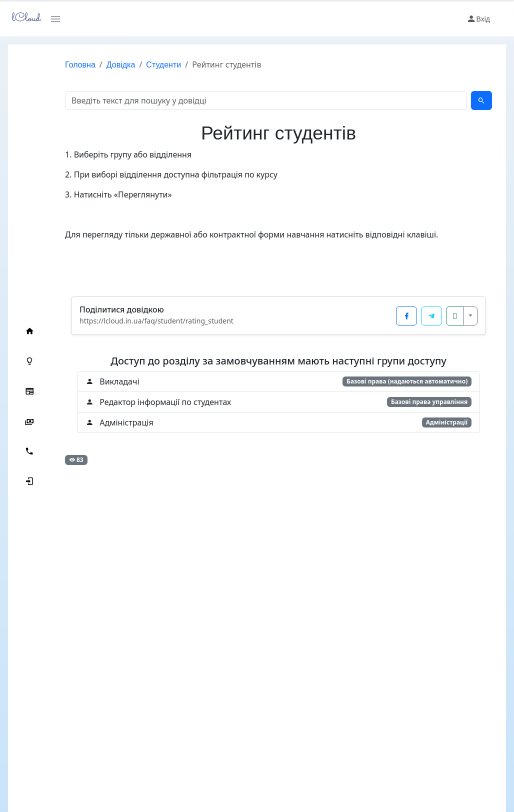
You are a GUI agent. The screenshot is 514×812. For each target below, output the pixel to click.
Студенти (155, 65)
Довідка (113, 65)
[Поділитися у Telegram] (431, 316)
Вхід (478, 19)
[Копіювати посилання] (455, 316)
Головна (72, 65)
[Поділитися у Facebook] (406, 316)
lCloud (23, 19)
